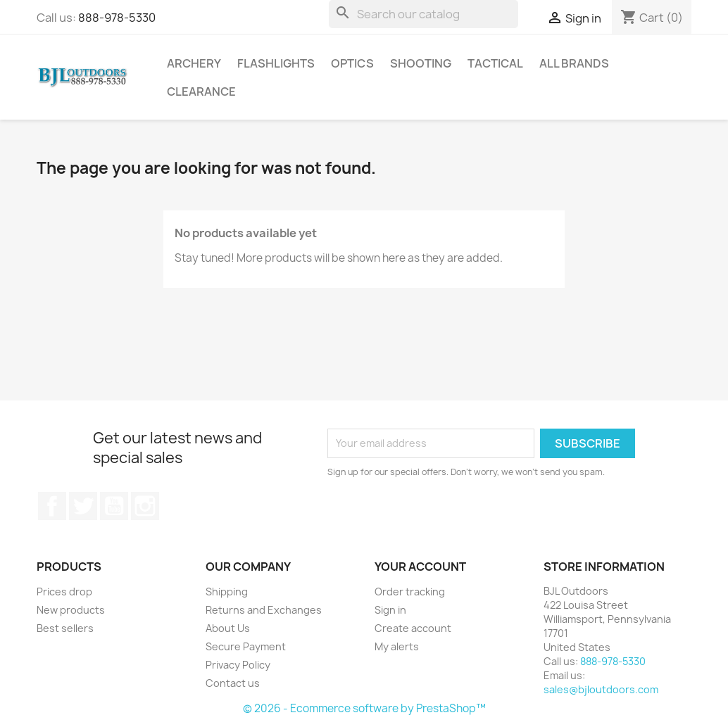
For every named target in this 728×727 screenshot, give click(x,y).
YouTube (114, 506)
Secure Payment (246, 646)
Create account (413, 628)
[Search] (423, 14)
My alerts (397, 646)
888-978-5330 (117, 18)
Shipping (227, 592)
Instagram (145, 506)
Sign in (390, 610)
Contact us (233, 683)
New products (71, 610)
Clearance (201, 91)
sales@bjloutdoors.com (601, 689)
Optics (352, 63)
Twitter (83, 506)
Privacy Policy (238, 665)
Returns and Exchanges (264, 610)
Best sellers (65, 628)
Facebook (52, 506)
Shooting (421, 63)
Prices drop (64, 592)
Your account (420, 567)
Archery (194, 63)
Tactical (495, 63)
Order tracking (410, 592)
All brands (574, 63)
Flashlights (276, 63)
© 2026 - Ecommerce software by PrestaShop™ (364, 708)
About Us (228, 628)
